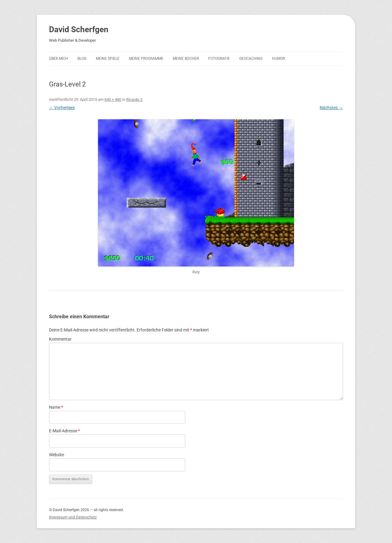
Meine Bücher (186, 59)
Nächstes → (331, 108)
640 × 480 (113, 99)
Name (56, 407)
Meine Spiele (108, 59)
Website (57, 455)
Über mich (58, 59)
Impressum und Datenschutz (73, 517)
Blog (82, 59)
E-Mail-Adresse (64, 431)
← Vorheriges (62, 108)
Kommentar (60, 339)
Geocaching (251, 59)
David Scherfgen (79, 29)
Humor (278, 59)
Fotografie (219, 59)
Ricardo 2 (134, 99)
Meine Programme (146, 59)
